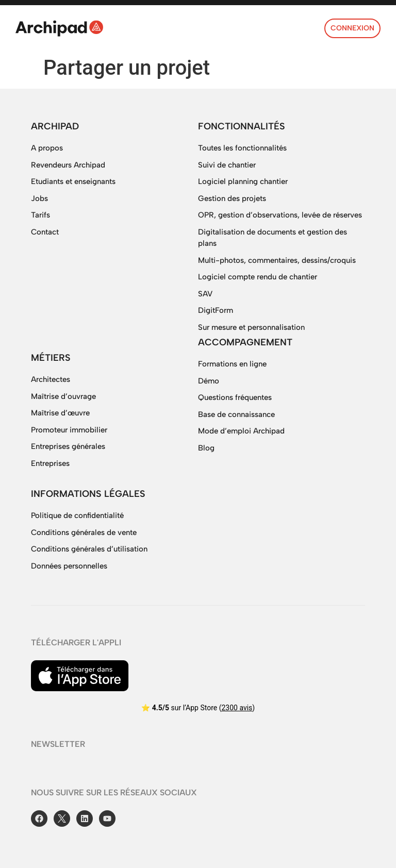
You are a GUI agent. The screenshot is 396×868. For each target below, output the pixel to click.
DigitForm (216, 310)
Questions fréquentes (235, 397)
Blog (206, 448)
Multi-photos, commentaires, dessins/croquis (277, 260)
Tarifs (40, 215)
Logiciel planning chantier (243, 181)
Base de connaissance (236, 414)
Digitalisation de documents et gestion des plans (273, 238)
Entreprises (50, 463)
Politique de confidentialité (77, 515)
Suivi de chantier (227, 165)
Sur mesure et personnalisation (251, 327)
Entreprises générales (68, 446)
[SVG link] (59, 28)
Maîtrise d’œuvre (60, 413)
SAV (205, 294)
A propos (47, 148)
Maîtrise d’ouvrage (63, 396)
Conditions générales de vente (84, 532)
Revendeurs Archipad (68, 165)
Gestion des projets (232, 198)
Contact (45, 232)
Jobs (39, 198)
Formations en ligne (232, 364)
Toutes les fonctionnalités (242, 148)
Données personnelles (69, 566)
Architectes (51, 379)
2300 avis (237, 708)
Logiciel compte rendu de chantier (258, 277)
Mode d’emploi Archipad (241, 431)
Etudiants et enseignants (73, 181)
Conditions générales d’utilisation (89, 549)
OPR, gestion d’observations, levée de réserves (280, 215)
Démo (209, 381)
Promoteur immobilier (69, 430)
